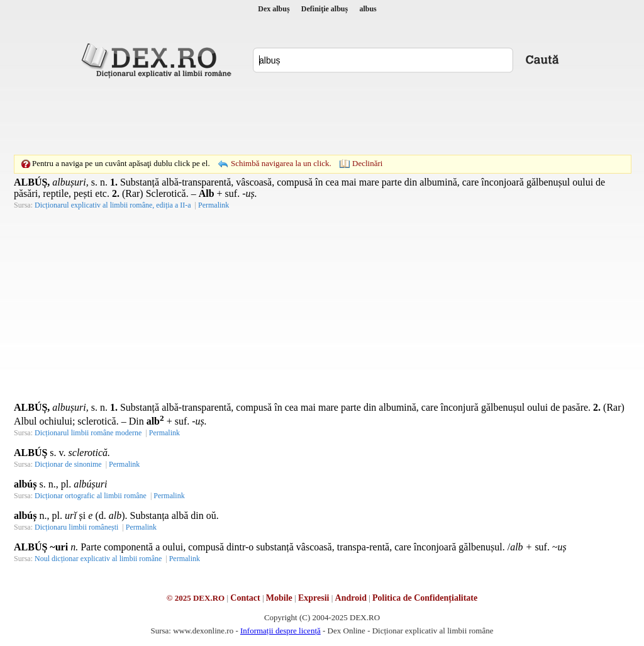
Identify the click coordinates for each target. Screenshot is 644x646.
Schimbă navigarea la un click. (281, 163)
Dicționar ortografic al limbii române (91, 496)
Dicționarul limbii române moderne (88, 433)
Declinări (367, 163)
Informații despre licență (280, 631)
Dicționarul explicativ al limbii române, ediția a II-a (113, 205)
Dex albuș (274, 9)
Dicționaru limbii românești (76, 527)
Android (351, 598)
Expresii (314, 598)
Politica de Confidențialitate (425, 598)
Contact (245, 598)
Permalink (214, 205)
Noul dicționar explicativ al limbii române (98, 559)
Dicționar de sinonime (68, 464)
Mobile (279, 598)
